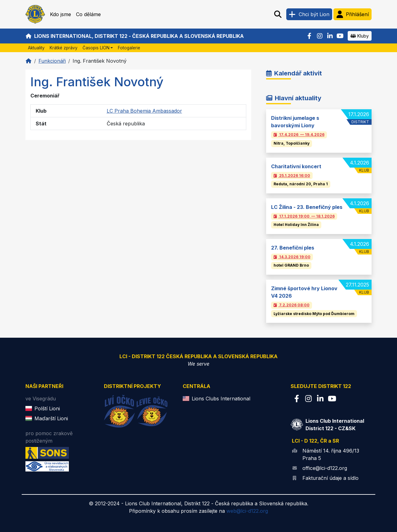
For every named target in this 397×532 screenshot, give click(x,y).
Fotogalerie (129, 48)
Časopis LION (96, 48)
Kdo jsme (60, 14)
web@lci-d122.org (247, 511)
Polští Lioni (47, 408)
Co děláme (88, 14)
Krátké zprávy (64, 48)
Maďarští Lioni (51, 418)
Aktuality (36, 48)
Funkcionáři (52, 61)
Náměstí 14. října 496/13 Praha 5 (331, 454)
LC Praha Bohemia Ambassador (144, 111)
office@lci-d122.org (325, 468)
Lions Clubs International (221, 399)
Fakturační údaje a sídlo (330, 478)
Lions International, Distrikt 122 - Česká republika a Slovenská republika (135, 36)
